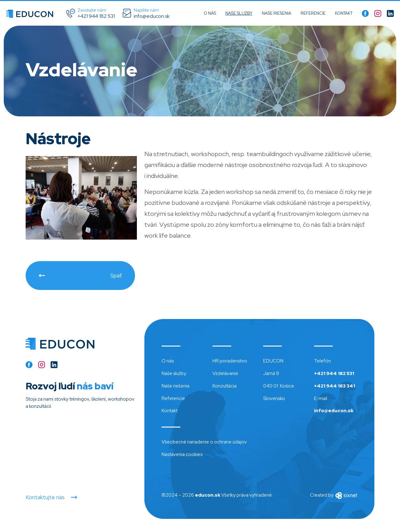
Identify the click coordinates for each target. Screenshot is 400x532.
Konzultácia (225, 386)
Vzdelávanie (225, 373)
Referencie (313, 13)
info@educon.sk (334, 411)
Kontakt (344, 13)
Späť (116, 275)
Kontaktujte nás (45, 497)
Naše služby (239, 13)
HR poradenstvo (230, 361)
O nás (210, 13)
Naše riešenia (277, 13)
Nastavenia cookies (182, 454)
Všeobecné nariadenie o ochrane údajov (204, 442)
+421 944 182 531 (334, 373)
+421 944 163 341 (335, 386)
